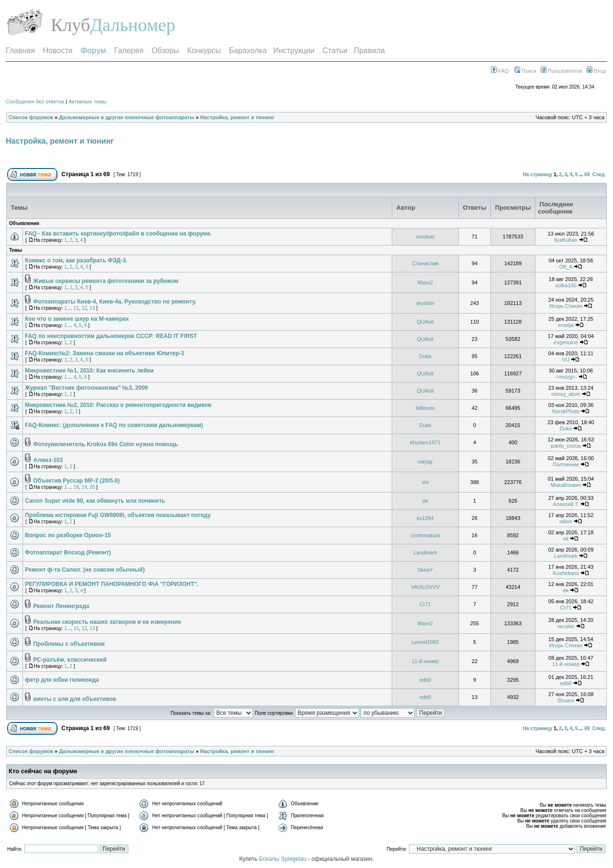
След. (599, 175)
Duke (425, 356)
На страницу (538, 175)
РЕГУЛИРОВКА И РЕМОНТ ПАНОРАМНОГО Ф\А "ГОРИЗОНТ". (112, 584)
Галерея (129, 51)
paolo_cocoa (566, 446)
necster (566, 626)
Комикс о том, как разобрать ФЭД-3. (76, 260)
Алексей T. (566, 504)
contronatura (425, 535)
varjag (425, 462)
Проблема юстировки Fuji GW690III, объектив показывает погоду (118, 515)
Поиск (525, 71)
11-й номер (425, 661)
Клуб (70, 25)
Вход (596, 71)
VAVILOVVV (425, 587)
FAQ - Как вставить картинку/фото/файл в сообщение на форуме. (118, 234)
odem (566, 521)
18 (76, 487)
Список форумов (31, 117)
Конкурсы (204, 51)
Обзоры (165, 51)
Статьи (335, 51)
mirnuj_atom (566, 394)
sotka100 (566, 285)
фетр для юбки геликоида (62, 680)
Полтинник (566, 464)
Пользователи (562, 71)
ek (425, 501)
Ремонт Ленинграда (61, 606)
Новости (58, 51)
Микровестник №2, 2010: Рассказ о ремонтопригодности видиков (118, 405)
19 (84, 487)
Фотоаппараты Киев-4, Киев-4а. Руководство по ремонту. (115, 302)
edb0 (425, 680)
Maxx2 (425, 282)
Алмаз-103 (48, 460)
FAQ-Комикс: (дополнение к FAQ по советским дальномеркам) (114, 425)
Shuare (566, 700)
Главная (20, 51)
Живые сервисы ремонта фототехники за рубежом (106, 281)
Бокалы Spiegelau (284, 859)
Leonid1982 (425, 642)
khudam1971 (425, 442)
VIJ (566, 360)
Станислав (425, 263)
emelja (566, 325)
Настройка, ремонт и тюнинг (237, 117)
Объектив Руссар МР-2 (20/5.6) (76, 481)
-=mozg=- (566, 377)
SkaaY (425, 570)
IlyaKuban (566, 240)
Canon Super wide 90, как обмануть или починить (95, 501)
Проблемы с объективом (69, 644)
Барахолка (248, 51)
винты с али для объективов (74, 699)
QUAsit (426, 322)
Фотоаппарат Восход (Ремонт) (68, 552)
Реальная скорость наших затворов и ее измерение (107, 622)
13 (92, 308)
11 (76, 308)
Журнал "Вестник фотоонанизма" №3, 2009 (86, 388)
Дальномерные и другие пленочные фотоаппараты (126, 117)
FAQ (500, 71)
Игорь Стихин (566, 306)
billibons (425, 408)
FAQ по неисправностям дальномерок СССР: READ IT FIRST (111, 336)
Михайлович (566, 485)
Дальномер (133, 25)
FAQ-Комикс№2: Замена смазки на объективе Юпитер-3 (105, 353)
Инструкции (294, 51)
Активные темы (87, 101)
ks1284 (425, 518)
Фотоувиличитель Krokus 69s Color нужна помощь (105, 444)
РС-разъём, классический (70, 660)
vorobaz (425, 237)
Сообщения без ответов (35, 101)
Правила (369, 51)
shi (425, 482)
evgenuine (566, 342)
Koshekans (566, 573)
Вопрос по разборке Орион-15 (68, 535)
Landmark (425, 552)
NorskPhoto (566, 411)
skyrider (426, 303)
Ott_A (566, 267)
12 (84, 308)
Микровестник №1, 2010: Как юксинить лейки (89, 371)
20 (92, 487)
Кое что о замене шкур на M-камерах (77, 319)
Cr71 (425, 604)
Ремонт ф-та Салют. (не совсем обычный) (85, 570)
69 (587, 175)
